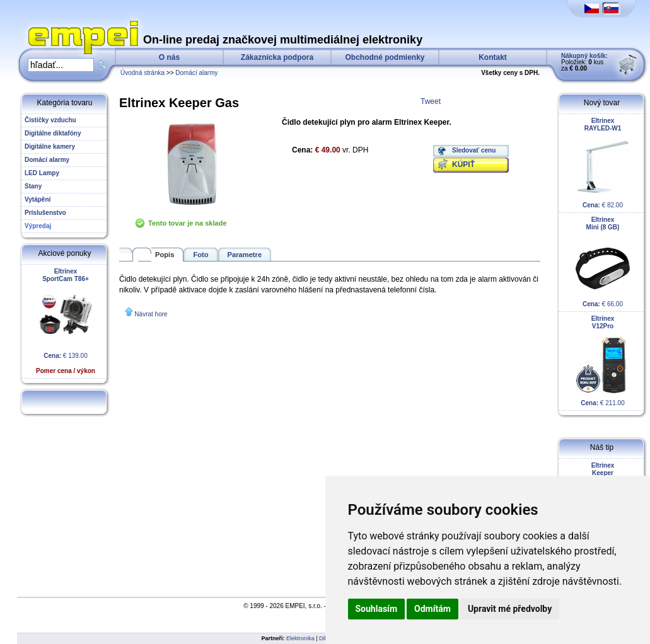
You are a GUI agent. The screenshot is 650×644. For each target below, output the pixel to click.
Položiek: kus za (584, 62)
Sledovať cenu (474, 150)
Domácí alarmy (196, 73)
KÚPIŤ (463, 164)
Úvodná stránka (142, 73)
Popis (165, 255)
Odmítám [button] (432, 609)
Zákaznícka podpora (277, 57)
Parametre (245, 255)
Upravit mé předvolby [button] (510, 609)
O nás (169, 57)
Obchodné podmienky (385, 57)
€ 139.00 (66, 321)
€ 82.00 (603, 163)
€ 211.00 (603, 361)
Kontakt (493, 57)
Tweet (431, 101)
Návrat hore (151, 314)
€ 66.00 (603, 262)
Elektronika (300, 638)
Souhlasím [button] (377, 609)
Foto (200, 255)
